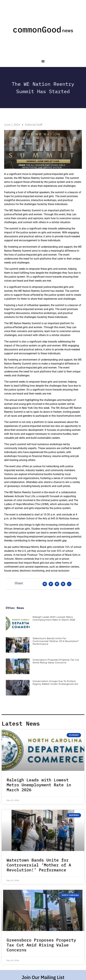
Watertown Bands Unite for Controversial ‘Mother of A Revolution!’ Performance (56, 641)
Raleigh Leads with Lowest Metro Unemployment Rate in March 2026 (54, 618)
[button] (43, 61)
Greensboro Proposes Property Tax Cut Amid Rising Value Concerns (56, 661)
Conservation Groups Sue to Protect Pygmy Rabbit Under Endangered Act (55, 683)
